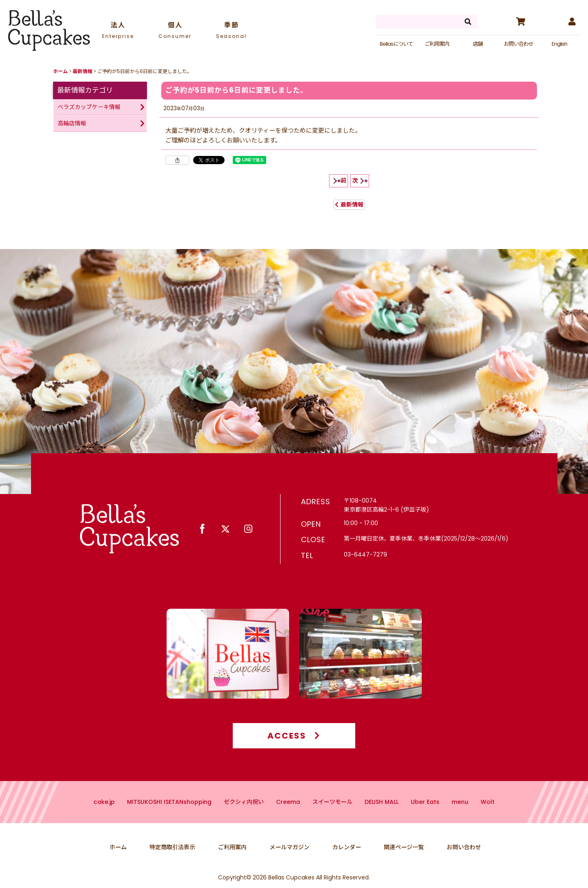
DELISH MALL (382, 810)
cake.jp (104, 810)
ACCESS (294, 744)
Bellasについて (396, 44)
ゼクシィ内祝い (244, 810)
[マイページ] (572, 22)
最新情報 (349, 205)
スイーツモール (332, 810)
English (559, 44)
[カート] (520, 22)
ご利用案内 (437, 44)
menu (460, 810)
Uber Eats (425, 810)
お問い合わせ (519, 44)
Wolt (488, 810)
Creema (288, 810)
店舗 (478, 44)
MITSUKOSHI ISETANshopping (169, 810)
